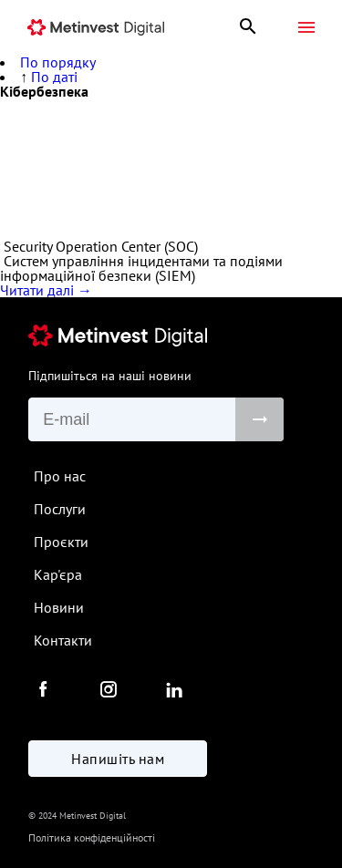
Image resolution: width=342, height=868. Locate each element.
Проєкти (61, 542)
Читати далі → (46, 290)
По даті (54, 77)
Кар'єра (58, 574)
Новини (59, 607)
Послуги (60, 509)
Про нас (60, 476)
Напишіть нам (118, 759)
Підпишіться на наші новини (110, 376)
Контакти (63, 640)
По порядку (58, 62)
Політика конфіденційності (92, 837)
